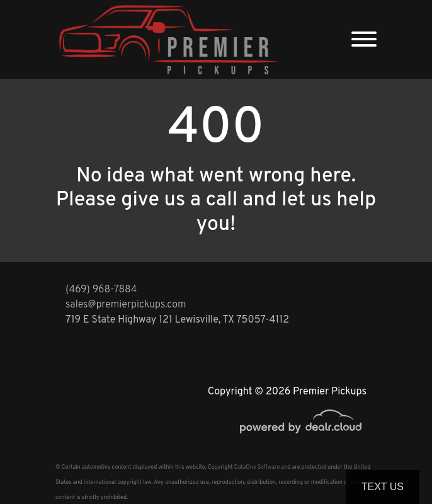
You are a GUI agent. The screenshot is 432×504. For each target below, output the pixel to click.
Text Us (383, 487)
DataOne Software (257, 467)
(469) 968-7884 (101, 290)
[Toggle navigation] (364, 39)
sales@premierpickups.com (126, 305)
